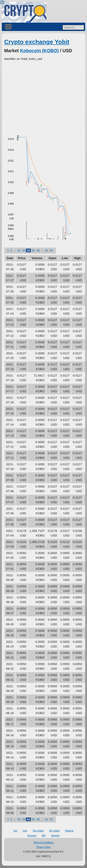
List (15, 831)
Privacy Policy (43, 847)
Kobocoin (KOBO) (39, 51)
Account (32, 836)
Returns (69, 831)
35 (33, 250)
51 (47, 250)
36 (38, 250)
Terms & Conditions (43, 842)
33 (24, 250)
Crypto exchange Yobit (37, 42)
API (44, 836)
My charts (54, 831)
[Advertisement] (43, 96)
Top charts (38, 831)
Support (55, 836)
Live (25, 831)
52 (51, 250)
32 (19, 250)
